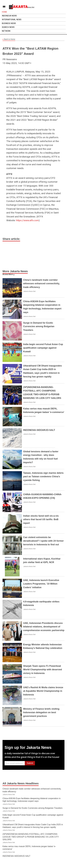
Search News (8, 27)
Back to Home (9, 39)
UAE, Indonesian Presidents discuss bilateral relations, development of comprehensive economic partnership (44, 627)
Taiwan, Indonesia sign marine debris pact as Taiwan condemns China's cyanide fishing (43, 477)
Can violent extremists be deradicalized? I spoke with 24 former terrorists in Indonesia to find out (43, 541)
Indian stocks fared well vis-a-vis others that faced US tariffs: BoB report (41, 520)
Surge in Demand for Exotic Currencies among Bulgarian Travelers (39, 327)
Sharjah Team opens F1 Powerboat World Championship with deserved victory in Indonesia (43, 670)
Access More (8, 274)
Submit (30, 763)
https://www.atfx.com (27, 220)
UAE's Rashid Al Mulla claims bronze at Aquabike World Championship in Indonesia (43, 691)
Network (6, 31)
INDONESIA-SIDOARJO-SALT (39, 430)
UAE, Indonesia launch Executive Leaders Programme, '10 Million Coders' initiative (41, 584)
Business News (9, 23)
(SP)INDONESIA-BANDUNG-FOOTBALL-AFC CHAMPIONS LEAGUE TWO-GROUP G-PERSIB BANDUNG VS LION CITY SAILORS (31, 837)
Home (4, 12)
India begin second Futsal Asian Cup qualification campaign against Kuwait (43, 348)
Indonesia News (9, 16)
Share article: (11, 239)
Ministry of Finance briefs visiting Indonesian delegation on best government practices (41, 713)
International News (12, 20)
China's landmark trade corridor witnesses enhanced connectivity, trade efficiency (41, 284)
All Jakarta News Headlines (21, 783)
